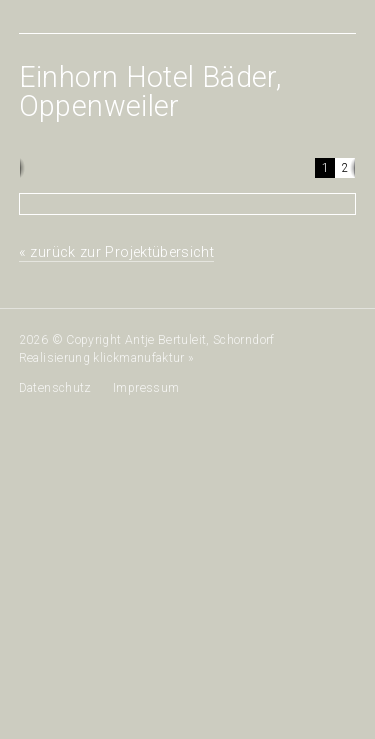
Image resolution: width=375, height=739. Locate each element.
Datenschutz (55, 388)
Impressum (146, 388)
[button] (325, 168)
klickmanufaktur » (143, 358)
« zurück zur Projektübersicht (116, 252)
